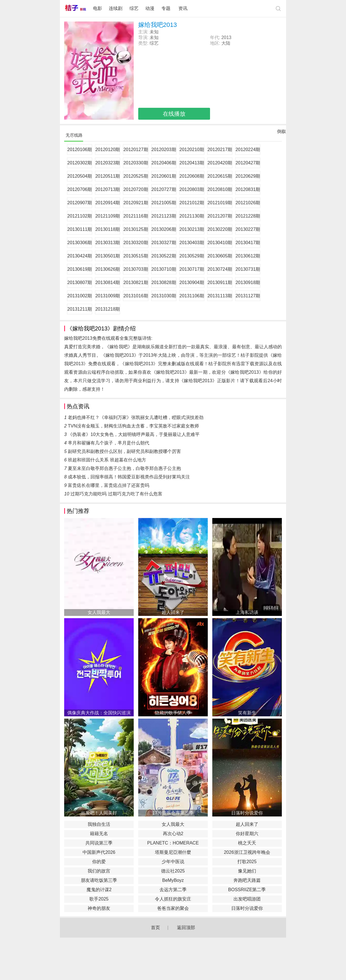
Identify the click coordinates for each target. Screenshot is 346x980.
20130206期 (164, 229)
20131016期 (136, 296)
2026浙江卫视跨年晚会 (247, 852)
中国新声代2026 (99, 852)
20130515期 (136, 256)
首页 (155, 928)
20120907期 (80, 203)
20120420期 (220, 163)
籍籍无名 (99, 834)
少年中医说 (173, 862)
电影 (98, 8)
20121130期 (192, 216)
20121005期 (164, 203)
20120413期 (192, 163)
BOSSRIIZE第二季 (247, 890)
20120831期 (248, 189)
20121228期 (248, 216)
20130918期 (248, 282)
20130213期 (192, 229)
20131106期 (192, 296)
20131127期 (248, 296)
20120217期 (220, 150)
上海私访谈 (247, 612)
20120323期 (108, 163)
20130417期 (248, 243)
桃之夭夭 (247, 843)
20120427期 (248, 163)
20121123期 (164, 216)
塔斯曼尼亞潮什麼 (173, 852)
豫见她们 (247, 871)
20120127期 (136, 150)
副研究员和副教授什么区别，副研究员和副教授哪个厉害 (124, 451)
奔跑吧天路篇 (247, 880)
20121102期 (80, 216)
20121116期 (136, 216)
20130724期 (220, 269)
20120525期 (136, 176)
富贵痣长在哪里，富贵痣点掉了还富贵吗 (109, 485)
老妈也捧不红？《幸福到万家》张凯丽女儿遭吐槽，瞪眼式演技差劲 (136, 417)
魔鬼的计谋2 (99, 890)
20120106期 (80, 150)
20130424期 (80, 256)
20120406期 (164, 163)
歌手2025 (99, 899)
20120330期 (136, 163)
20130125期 (136, 229)
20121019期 (220, 203)
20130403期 (192, 243)
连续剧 (116, 8)
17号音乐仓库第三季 (173, 813)
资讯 (183, 8)
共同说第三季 (99, 843)
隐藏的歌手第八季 (173, 713)
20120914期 (108, 203)
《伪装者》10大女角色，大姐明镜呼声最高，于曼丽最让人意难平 (134, 434)
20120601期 (164, 176)
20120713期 (108, 189)
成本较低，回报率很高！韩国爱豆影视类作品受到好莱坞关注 (129, 477)
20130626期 (108, 269)
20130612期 (248, 256)
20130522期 (164, 256)
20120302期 (80, 163)
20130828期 (164, 282)
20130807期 (80, 282)
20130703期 (136, 269)
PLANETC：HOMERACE (173, 843)
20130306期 (80, 243)
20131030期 (164, 296)
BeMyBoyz (173, 880)
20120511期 (108, 176)
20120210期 (192, 150)
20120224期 (248, 150)
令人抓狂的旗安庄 (173, 899)
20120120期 (108, 150)
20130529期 (192, 256)
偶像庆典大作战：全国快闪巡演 (99, 713)
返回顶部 (186, 928)
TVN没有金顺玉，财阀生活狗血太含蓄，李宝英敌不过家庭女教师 (133, 426)
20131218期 (108, 309)
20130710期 (164, 269)
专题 (166, 8)
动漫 (150, 8)
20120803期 (192, 189)
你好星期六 (247, 834)
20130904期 (192, 282)
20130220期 (220, 229)
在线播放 (174, 114)
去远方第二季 (173, 890)
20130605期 (220, 256)
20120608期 (192, 176)
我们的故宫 (99, 871)
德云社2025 (173, 871)
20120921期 (136, 203)
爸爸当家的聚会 (173, 908)
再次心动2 (173, 834)
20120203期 (164, 150)
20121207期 (220, 216)
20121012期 (192, 203)
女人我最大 (99, 612)
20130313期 (108, 243)
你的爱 (99, 862)
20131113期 (220, 296)
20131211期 (80, 309)
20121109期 (108, 216)
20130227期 (248, 229)
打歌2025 (247, 862)
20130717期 (192, 269)
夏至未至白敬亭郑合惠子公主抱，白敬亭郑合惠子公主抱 (124, 468)
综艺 (134, 8)
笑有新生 (247, 713)
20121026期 (248, 203)
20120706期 (80, 189)
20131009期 (108, 296)
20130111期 (80, 229)
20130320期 (136, 243)
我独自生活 (99, 824)
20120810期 (220, 189)
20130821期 (136, 282)
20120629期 (248, 176)
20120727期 (164, 189)
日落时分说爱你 (247, 813)
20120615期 (220, 176)
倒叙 (282, 133)
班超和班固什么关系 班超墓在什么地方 (107, 460)
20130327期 (164, 243)
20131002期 (80, 296)
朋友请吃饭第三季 (99, 880)
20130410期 (220, 243)
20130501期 (108, 256)
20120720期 (136, 189)
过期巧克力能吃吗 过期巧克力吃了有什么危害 (116, 494)
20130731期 (248, 269)
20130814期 (108, 282)
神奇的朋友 (99, 908)
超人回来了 (173, 612)
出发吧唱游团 (247, 899)
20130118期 (108, 229)
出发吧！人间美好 (99, 813)
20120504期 (80, 176)
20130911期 (220, 282)
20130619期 (80, 269)
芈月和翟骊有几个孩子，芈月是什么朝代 (109, 443)
